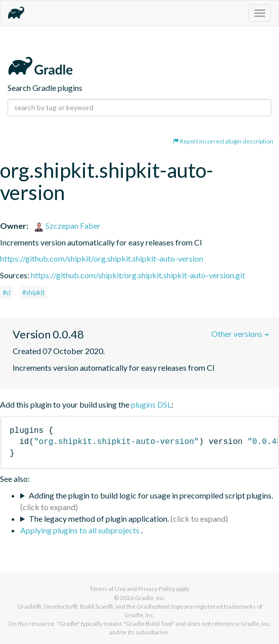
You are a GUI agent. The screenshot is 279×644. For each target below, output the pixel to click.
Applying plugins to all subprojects (81, 530)
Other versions (240, 334)
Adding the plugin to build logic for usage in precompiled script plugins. (151, 495)
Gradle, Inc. (150, 598)
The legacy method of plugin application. (99, 518)
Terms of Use (108, 589)
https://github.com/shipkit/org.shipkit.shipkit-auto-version (102, 258)
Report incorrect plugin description (223, 141)
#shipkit (33, 292)
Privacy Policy (156, 589)
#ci (7, 292)
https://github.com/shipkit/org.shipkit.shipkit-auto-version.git (138, 275)
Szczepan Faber (67, 226)
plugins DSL (151, 404)
